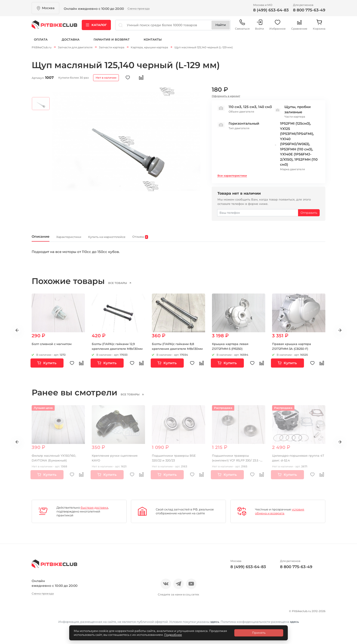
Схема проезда (139, 9)
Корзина (319, 27)
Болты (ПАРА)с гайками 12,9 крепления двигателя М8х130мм (115, 352)
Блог (92, 613)
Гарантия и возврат (112, 43)
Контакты (153, 43)
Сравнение (299, 27)
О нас (37, 613)
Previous (14, 334)
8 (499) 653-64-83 (271, 10)
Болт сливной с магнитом (54, 348)
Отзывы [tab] (183, 240)
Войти (259, 27)
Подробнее (173, 635)
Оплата (41, 43)
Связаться (242, 27)
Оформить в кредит (226, 98)
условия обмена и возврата (280, 515)
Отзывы (54, 613)
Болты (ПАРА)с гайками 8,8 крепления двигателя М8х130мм (175, 352)
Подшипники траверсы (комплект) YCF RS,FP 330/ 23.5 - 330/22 (238, 464)
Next (343, 334)
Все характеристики (232, 177)
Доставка (71, 43)
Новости (74, 613)
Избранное (278, 27)
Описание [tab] (45, 239)
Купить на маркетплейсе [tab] (137, 239)
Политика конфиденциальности (62, 621)
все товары (125, 286)
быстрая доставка (94, 511)
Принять (259, 633)
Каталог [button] (96, 27)
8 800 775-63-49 (309, 10)
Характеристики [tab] (83, 239)
